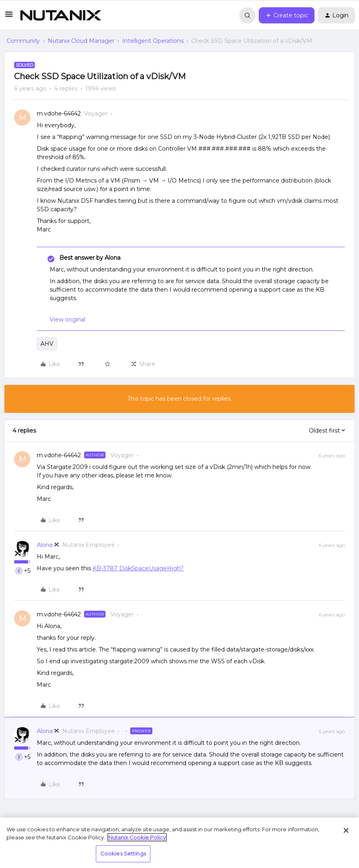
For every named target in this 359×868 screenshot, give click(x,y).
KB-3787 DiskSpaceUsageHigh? (138, 568)
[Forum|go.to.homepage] (61, 15)
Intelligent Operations (153, 41)
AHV (47, 344)
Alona (45, 545)
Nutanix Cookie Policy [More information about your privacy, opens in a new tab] (137, 837)
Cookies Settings (123, 853)
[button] (9, 17)
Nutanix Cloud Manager (81, 41)
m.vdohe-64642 (59, 113)
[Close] (346, 830)
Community (23, 41)
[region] (179, 843)
